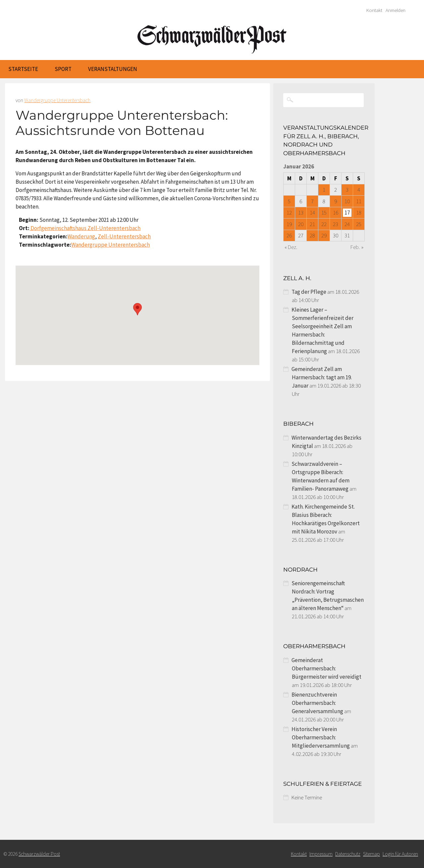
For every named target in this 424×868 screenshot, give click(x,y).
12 (289, 213)
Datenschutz (348, 854)
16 (336, 213)
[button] (137, 309)
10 (347, 201)
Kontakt (374, 10)
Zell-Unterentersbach (124, 236)
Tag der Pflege (309, 292)
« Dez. (291, 247)
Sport (63, 69)
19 (289, 224)
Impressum (321, 854)
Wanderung (81, 236)
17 (347, 213)
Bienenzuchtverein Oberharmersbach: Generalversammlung (317, 703)
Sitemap (371, 854)
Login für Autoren (400, 854)
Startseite (23, 69)
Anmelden (396, 10)
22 (324, 224)
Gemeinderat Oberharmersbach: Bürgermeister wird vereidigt (326, 668)
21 (312, 224)
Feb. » (357, 247)
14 (312, 213)
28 (312, 235)
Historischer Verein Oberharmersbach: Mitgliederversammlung (321, 737)
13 (301, 213)
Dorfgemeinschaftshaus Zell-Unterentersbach (85, 228)
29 (324, 235)
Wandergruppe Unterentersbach (57, 100)
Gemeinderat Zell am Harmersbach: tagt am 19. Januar (322, 377)
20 (301, 224)
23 (336, 224)
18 (359, 213)
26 (289, 235)
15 (324, 213)
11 (359, 201)
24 (347, 224)
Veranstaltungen (113, 69)
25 (359, 224)
